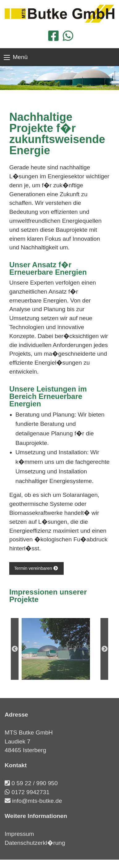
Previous (15, 649)
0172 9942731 (30, 792)
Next (104, 649)
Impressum (19, 834)
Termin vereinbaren (36, 568)
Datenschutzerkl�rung (35, 843)
